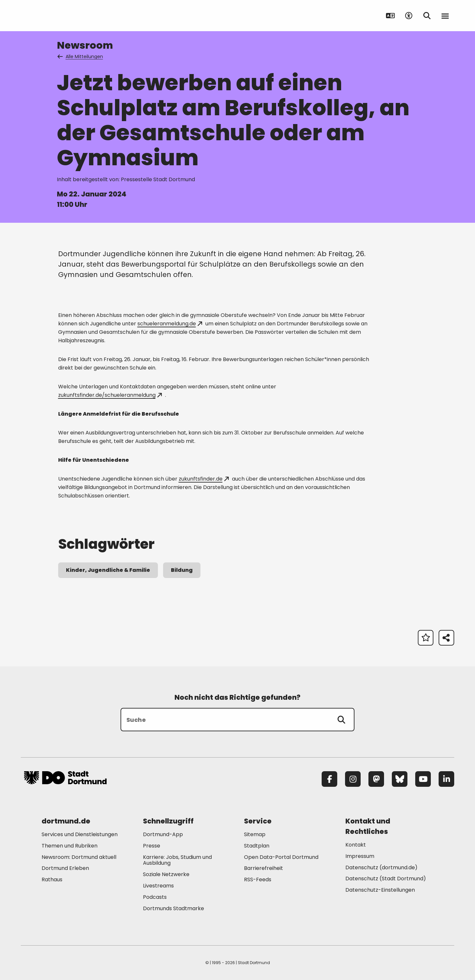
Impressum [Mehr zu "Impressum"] (360, 856)
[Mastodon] (376, 779)
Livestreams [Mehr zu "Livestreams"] (158, 886)
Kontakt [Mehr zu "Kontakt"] (356, 845)
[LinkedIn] (446, 779)
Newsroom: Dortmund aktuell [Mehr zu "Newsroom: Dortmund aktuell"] (79, 857)
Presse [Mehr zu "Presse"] (152, 846)
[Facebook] (329, 779)
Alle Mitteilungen (81, 57)
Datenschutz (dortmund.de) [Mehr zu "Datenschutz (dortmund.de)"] (381, 867)
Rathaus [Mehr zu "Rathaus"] (52, 879)
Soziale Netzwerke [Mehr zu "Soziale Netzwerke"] (166, 874)
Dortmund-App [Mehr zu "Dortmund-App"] (163, 834)
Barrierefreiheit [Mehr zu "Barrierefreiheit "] (263, 868)
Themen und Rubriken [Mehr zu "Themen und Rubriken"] (70, 846)
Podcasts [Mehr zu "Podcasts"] (155, 897)
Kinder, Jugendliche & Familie (108, 570)
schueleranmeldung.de (170, 324)
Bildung (182, 570)
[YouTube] (423, 779)
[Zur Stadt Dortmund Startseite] (65, 16)
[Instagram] (353, 779)
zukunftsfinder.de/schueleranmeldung (110, 395)
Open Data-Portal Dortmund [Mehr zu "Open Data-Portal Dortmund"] (281, 857)
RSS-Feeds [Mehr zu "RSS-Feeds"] (258, 879)
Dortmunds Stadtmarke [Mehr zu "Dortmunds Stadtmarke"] (173, 908)
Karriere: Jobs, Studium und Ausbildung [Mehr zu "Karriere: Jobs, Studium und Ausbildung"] (177, 860)
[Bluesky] (400, 779)
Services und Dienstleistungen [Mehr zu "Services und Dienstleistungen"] (80, 834)
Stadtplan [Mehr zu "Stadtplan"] (257, 846)
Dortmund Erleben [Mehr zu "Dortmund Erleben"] (65, 868)
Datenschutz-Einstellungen (380, 890)
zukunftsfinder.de (204, 479)
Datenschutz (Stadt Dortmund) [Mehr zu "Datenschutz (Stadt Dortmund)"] (386, 879)
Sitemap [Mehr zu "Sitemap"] (255, 834)
